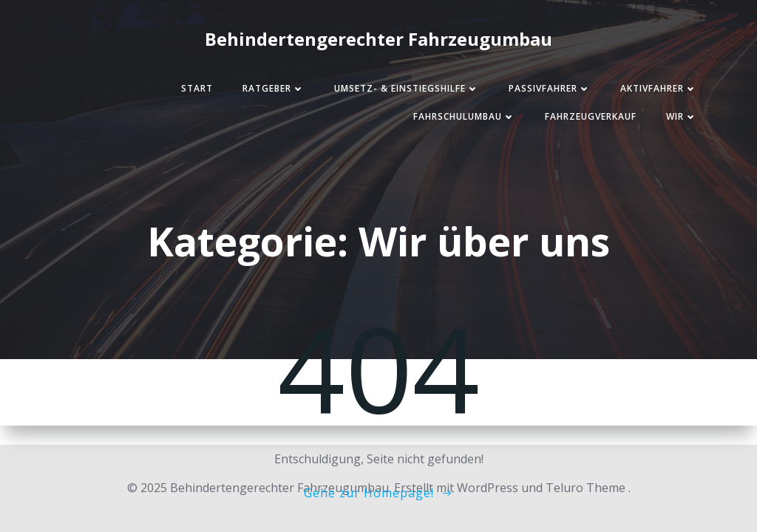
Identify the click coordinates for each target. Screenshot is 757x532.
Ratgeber (274, 88)
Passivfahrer (550, 88)
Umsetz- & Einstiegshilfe (407, 88)
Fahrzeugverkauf (591, 116)
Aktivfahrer (659, 88)
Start (197, 88)
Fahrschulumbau (464, 116)
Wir (682, 116)
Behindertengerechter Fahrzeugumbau (378, 39)
